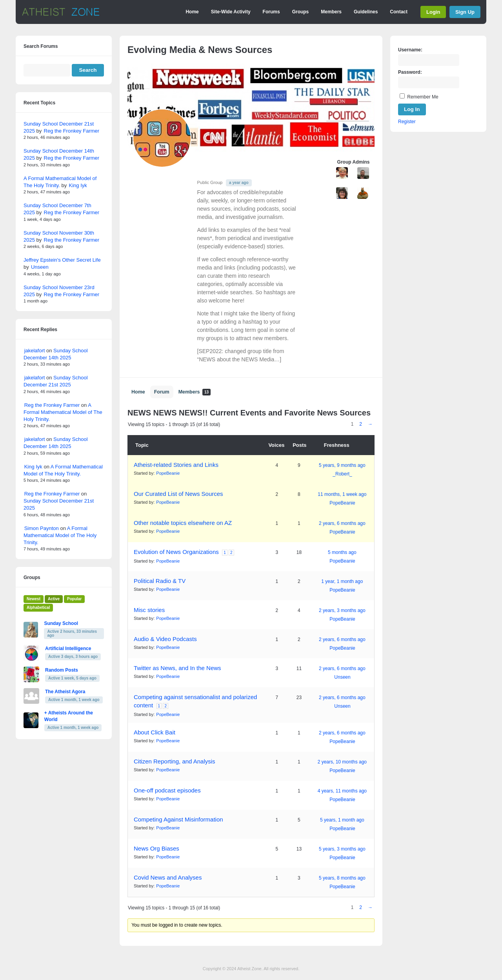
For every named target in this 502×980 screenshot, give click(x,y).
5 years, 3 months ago (342, 849)
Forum (162, 392)
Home (192, 12)
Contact (399, 12)
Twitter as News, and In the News (177, 668)
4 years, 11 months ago (342, 791)
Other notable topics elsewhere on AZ (183, 523)
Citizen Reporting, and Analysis (175, 761)
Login (433, 12)
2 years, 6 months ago (342, 523)
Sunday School (61, 623)
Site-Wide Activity (231, 12)
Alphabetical (38, 607)
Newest (34, 599)
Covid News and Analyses (168, 877)
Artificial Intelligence (68, 648)
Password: (410, 72)
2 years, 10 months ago (342, 762)
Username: (410, 50)
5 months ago (342, 552)
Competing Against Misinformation (178, 819)
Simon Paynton (42, 528)
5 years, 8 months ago (342, 878)
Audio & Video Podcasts (165, 639)
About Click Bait (155, 732)
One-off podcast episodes (167, 790)
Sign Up (465, 12)
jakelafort (35, 351)
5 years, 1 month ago (342, 820)
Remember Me (423, 97)
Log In (412, 109)
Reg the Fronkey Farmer (72, 131)
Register (407, 122)
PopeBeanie (168, 473)
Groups (301, 12)
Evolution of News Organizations (176, 552)
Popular (74, 599)
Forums (271, 12)
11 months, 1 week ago (342, 494)
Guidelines (366, 12)
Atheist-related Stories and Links (176, 465)
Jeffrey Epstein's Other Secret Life (62, 260)
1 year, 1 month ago (342, 581)
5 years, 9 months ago (342, 465)
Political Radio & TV (160, 581)
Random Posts (62, 670)
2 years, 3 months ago (342, 610)
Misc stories (149, 610)
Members (331, 12)
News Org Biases (156, 848)
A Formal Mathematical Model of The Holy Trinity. (63, 412)
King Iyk (78, 185)
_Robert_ (342, 474)
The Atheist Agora (65, 692)
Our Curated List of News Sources (178, 494)
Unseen (342, 677)
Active (54, 599)
